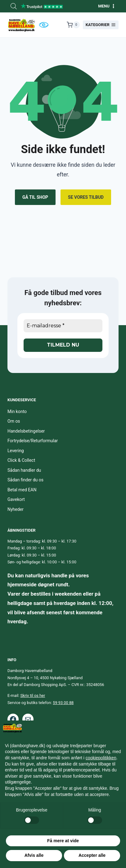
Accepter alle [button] (92, 855)
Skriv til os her (33, 695)
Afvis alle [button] (34, 855)
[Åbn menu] (107, 6)
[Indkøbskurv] (73, 25)
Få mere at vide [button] (63, 841)
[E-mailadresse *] (63, 326)
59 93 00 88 (63, 703)
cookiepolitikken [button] (101, 758)
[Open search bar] (14, 6)
